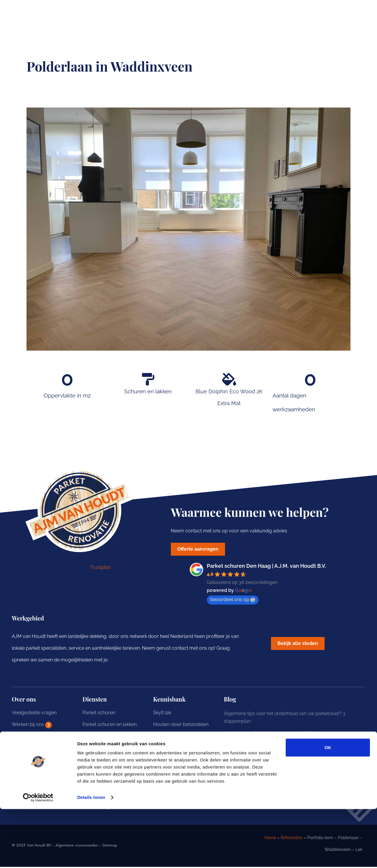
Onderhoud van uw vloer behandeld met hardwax (277, 745)
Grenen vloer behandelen (181, 749)
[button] (300, 645)
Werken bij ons (32, 726)
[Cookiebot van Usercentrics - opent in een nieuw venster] (38, 857)
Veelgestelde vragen (34, 714)
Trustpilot (100, 569)
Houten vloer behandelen (181, 726)
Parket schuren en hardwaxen (115, 749)
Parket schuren (99, 714)
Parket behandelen (103, 773)
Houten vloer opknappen (180, 761)
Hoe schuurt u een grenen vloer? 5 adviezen (270, 780)
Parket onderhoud (102, 784)
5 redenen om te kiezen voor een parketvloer (271, 734)
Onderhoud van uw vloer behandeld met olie (271, 757)
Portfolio (21, 737)
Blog (17, 749)
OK (328, 807)
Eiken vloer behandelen (178, 737)
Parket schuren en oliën (108, 737)
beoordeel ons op (233, 601)
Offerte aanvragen (31, 761)
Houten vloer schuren (177, 773)
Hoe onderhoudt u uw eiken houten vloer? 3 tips (274, 769)
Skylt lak (162, 714)
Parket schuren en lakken (110, 726)
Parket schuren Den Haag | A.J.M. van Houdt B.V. (266, 567)
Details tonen (91, 856)
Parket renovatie (100, 761)
